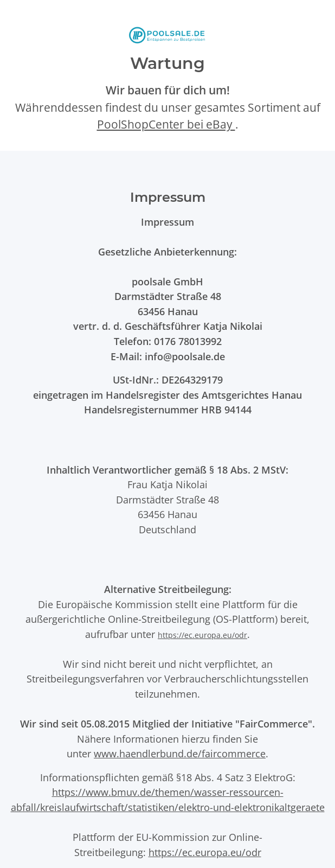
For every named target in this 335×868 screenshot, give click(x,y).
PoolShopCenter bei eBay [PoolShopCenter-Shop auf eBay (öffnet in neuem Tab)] (166, 124)
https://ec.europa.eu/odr (202, 635)
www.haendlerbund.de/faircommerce (180, 753)
